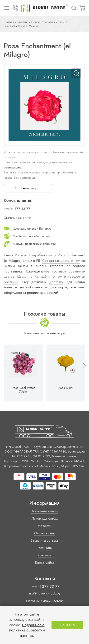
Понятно (67, 625)
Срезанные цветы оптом (61, 261)
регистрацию (12, 167)
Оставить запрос (28, 188)
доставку (56, 282)
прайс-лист (23, 218)
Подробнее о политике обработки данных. (27, 630)
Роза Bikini (66, 388)
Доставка (20, 229)
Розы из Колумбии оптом (35, 255)
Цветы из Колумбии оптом (40, 277)
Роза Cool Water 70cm (23, 390)
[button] (82, 373)
